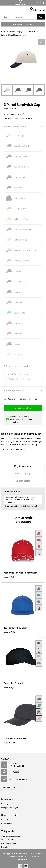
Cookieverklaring (8, 840)
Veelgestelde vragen (10, 808)
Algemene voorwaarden (11, 836)
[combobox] (19, 17)
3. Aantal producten (14, 391)
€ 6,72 (10, 687)
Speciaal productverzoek (23, 24)
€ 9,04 (10, 577)
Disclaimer (6, 847)
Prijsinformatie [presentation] (23, 466)
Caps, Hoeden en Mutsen (27, 32)
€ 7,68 (10, 632)
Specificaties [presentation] (23, 481)
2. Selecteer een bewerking (18, 366)
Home (4, 32)
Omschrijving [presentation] (23, 473)
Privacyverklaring (9, 843)
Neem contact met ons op (14, 449)
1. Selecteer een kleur (15, 126)
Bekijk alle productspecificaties (18, 118)
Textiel (12, 32)
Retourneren (7, 824)
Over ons (5, 804)
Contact (5, 820)
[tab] (23, 466)
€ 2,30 (10, 743)
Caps (3, 35)
